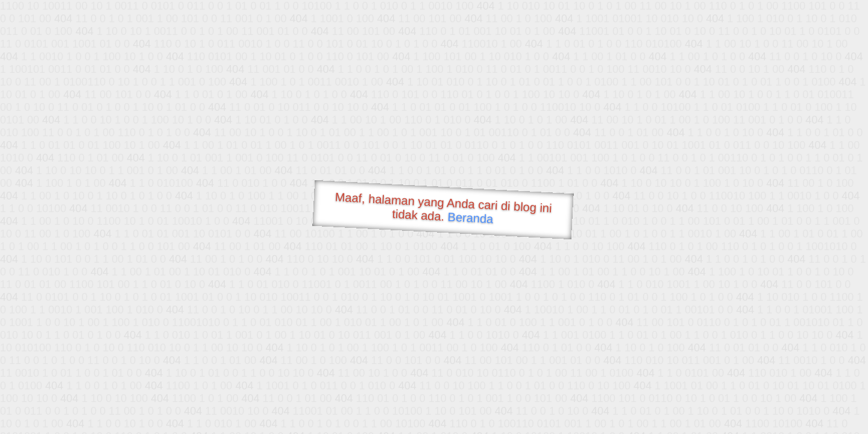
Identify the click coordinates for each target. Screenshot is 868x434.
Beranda (470, 218)
